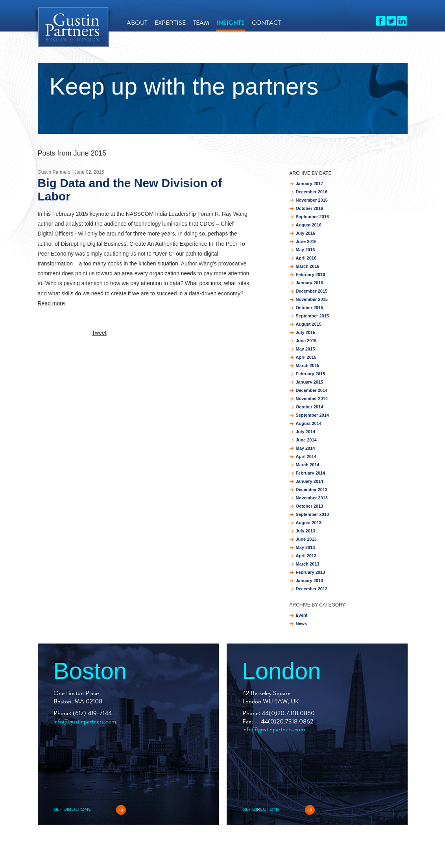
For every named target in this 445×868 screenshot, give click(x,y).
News (302, 623)
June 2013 (306, 539)
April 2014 (306, 456)
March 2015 (308, 365)
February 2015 (311, 374)
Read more (51, 303)
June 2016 (306, 241)
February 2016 (311, 274)
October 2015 (310, 308)
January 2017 (310, 184)
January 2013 (310, 581)
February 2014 (311, 473)
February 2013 (311, 572)
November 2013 (312, 498)
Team (201, 23)
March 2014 (308, 465)
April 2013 (306, 556)
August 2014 (309, 423)
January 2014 (310, 481)
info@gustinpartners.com (85, 721)
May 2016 (306, 250)
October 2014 (310, 407)
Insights (231, 23)
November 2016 (312, 200)
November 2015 (312, 299)
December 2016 (312, 192)
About (137, 23)
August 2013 (309, 523)
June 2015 (306, 341)
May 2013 (306, 547)
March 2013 (308, 564)
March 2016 (308, 266)
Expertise (170, 23)
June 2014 (306, 440)
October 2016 (310, 208)
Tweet (99, 333)
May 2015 (306, 349)
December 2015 (312, 291)
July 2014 (306, 432)
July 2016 (306, 233)
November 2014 (312, 399)
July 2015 (306, 332)
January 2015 (310, 382)
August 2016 (309, 225)
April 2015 (306, 357)
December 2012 (312, 589)
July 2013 (306, 531)
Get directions (72, 809)
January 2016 (310, 283)
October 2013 (310, 506)
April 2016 (306, 258)
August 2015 (309, 324)
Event (302, 615)
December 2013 (312, 490)
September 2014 (312, 415)
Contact (266, 23)
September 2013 (312, 514)
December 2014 (312, 390)
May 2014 (306, 448)
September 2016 (312, 217)
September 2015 (312, 316)
